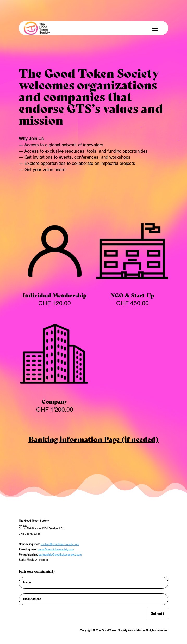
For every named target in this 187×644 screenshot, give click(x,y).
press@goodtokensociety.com (56, 550)
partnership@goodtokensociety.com (60, 555)
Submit (157, 613)
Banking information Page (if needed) (93, 439)
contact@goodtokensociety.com (60, 544)
